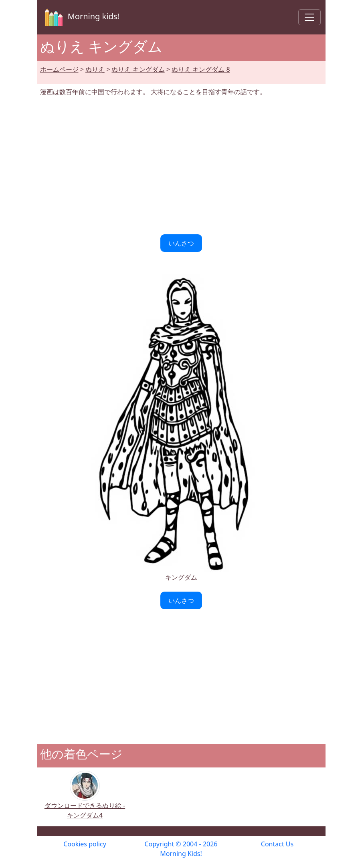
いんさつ (181, 243)
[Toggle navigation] (309, 17)
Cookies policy (85, 844)
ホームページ (59, 69)
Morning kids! (81, 17)
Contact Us (277, 844)
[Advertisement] (181, 165)
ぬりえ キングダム (138, 69)
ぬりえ (95, 69)
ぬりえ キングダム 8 (201, 69)
